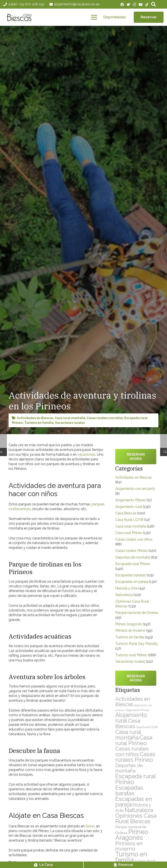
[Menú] (94, 17)
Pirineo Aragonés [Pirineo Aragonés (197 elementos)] (132, 835)
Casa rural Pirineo (129, 533)
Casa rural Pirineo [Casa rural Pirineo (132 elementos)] (134, 740)
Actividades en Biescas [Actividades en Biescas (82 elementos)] (133, 702)
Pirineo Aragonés (129, 624)
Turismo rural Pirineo (131, 655)
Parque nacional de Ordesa (137, 613)
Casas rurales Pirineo (131, 551)
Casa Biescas (126, 513)
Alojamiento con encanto (135, 489)
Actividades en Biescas (35, 418)
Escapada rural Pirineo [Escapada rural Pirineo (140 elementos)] (135, 779)
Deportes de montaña (133, 557)
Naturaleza (124, 595)
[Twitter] (128, 5)
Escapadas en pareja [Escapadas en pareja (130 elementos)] (134, 802)
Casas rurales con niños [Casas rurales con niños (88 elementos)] (132, 751)
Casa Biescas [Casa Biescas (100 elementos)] (128, 723)
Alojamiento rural (129, 507)
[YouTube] (141, 5)
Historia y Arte (126, 588)
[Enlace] (20, 17)
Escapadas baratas (131, 575)
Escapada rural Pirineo (133, 564)
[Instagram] (134, 5)
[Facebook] (122, 5)
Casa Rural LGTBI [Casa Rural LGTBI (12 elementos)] (147, 727)
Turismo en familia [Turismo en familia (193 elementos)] (131, 857)
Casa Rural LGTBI (129, 520)
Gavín (90, 826)
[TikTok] (147, 5)
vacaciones (87, 454)
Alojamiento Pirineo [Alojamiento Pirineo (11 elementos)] (137, 710)
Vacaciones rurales (70, 423)
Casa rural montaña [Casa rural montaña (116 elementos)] (128, 735)
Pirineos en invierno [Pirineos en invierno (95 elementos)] (129, 846)
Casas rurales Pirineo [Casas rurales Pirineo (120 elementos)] (135, 757)
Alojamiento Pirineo (131, 500)
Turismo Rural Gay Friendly (137, 644)
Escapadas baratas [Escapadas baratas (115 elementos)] (129, 791)
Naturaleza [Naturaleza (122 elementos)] (139, 810)
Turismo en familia (39, 423)
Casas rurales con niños (105, 418)
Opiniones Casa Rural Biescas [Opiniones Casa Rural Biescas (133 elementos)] (136, 818)
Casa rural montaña (70, 418)
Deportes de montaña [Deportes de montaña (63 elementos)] (129, 768)
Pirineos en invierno (130, 630)
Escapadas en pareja (132, 582)
